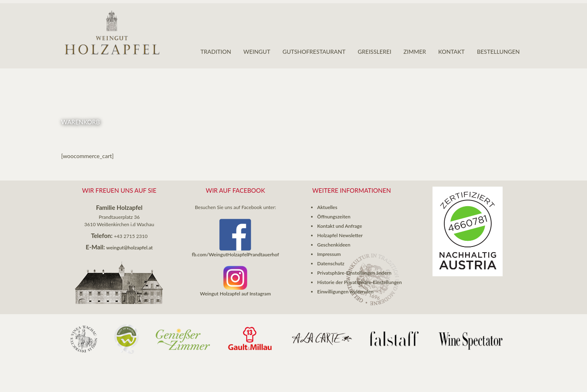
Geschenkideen (334, 245)
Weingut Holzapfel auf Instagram (236, 294)
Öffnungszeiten (334, 217)
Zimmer (415, 52)
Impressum (329, 254)
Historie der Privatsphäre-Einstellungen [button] (360, 282)
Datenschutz (331, 263)
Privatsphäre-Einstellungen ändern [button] (354, 273)
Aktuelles (327, 207)
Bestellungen (498, 52)
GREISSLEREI (375, 52)
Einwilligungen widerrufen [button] (345, 292)
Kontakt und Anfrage (340, 226)
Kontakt (451, 52)
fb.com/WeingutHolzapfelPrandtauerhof (235, 254)
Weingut (257, 52)
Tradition (216, 52)
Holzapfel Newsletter (340, 235)
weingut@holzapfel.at (130, 248)
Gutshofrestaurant (314, 52)
